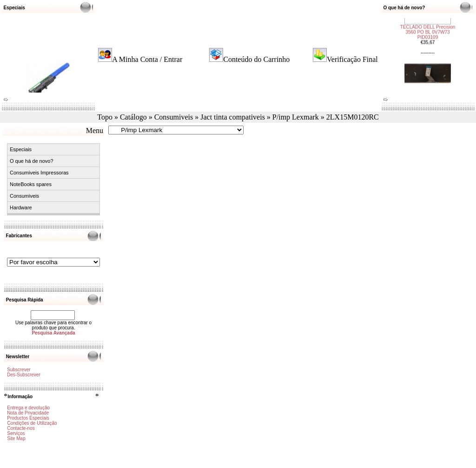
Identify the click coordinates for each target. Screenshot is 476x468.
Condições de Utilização (32, 423)
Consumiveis (174, 117)
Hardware (21, 207)
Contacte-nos (21, 428)
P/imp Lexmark (296, 117)
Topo (105, 117)
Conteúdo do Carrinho (256, 59)
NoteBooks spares (31, 184)
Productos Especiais (28, 418)
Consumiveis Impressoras (39, 173)
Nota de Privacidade (28, 413)
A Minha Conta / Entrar (147, 59)
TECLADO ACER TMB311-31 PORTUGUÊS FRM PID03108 (428, 74)
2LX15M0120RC (353, 117)
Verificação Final (352, 59)
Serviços (16, 433)
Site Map (16, 438)
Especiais (21, 149)
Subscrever (19, 370)
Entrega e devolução (28, 408)
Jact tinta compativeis (233, 117)
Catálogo (133, 117)
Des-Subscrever (24, 375)
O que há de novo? (32, 161)
